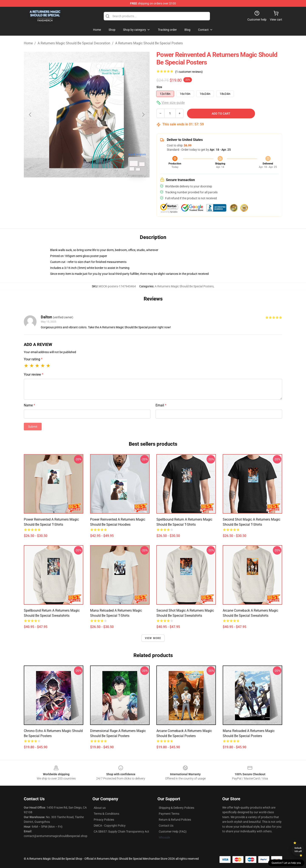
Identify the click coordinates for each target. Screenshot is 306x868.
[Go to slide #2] (98, 188)
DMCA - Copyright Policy (110, 826)
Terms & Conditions (106, 814)
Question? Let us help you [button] (286, 863)
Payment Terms (169, 814)
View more (153, 638)
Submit (33, 427)
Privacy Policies (104, 820)
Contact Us (166, 826)
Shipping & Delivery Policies (176, 808)
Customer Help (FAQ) (173, 831)
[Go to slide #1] (76, 188)
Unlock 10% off (298, 850)
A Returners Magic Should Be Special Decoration (74, 43)
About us (100, 808)
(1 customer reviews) (189, 72)
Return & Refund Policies (175, 820)
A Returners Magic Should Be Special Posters (149, 43)
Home (28, 43)
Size (159, 87)
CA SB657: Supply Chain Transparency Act (121, 831)
